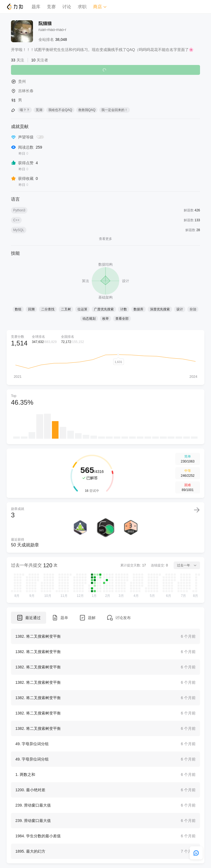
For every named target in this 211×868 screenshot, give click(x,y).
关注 (105, 70)
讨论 (67, 7)
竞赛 (51, 7)
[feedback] (196, 853)
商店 (100, 7)
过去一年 (187, 565)
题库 (36, 7)
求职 (82, 7)
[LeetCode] (15, 7)
